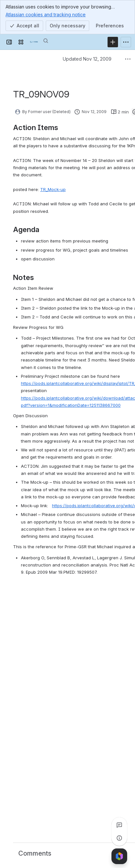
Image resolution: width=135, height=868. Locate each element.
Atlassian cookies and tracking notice (46, 14)
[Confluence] (34, 42)
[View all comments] (119, 825)
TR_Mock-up (53, 189)
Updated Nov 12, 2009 (87, 59)
